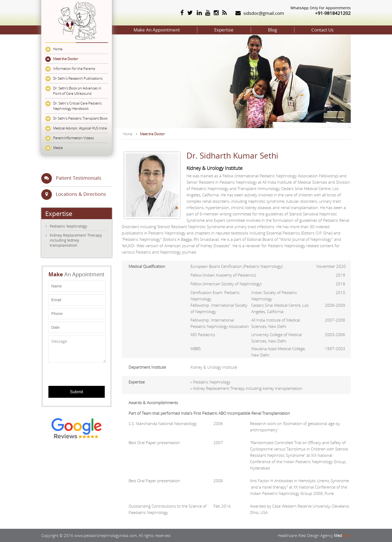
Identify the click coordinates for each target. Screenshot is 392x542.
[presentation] (77, 373)
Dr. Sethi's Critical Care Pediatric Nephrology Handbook (78, 106)
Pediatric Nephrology (68, 226)
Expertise (224, 30)
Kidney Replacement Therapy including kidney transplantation (76, 240)
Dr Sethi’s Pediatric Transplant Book (80, 118)
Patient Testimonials (71, 178)
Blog (272, 30)
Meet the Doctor (66, 59)
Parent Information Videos (74, 138)
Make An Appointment (157, 30)
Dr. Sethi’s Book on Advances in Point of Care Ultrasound (77, 91)
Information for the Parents (74, 69)
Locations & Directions (74, 195)
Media (58, 148)
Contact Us (322, 30)
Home (58, 49)
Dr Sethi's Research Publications (78, 78)
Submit (76, 392)
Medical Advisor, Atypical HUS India (80, 128)
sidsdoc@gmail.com (264, 13)
